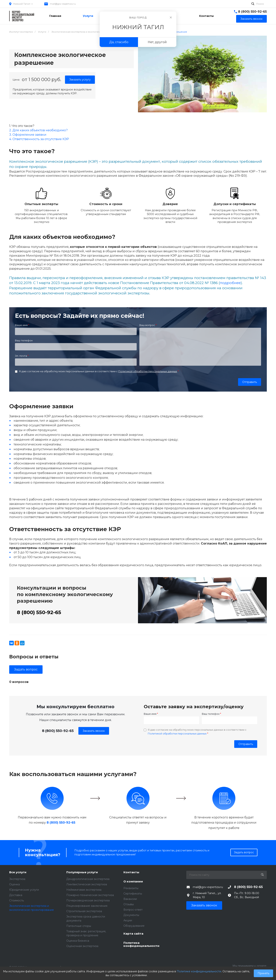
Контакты (131, 872)
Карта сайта (133, 934)
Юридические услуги (24, 890)
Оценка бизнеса (78, 941)
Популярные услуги (82, 872)
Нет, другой (157, 42)
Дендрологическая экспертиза (88, 879)
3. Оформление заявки (28, 135)
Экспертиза (17, 879)
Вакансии (130, 899)
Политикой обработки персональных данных (148, 371)
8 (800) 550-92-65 (252, 12)
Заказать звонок (94, 731)
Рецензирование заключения (87, 906)
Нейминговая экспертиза (84, 890)
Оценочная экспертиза (82, 946)
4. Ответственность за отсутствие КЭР (39, 139)
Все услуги (18, 872)
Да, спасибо (119, 42)
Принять (263, 973)
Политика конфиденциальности (141, 944)
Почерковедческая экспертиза (88, 900)
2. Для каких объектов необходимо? (38, 130)
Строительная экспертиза (84, 911)
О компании (133, 882)
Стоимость (16, 900)
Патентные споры (79, 926)
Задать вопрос (26, 669)
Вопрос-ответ (133, 910)
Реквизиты (131, 888)
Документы (131, 915)
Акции (128, 920)
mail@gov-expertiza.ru (63, 4)
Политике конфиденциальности (199, 971)
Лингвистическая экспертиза (87, 884)
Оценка (14, 884)
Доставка (16, 895)
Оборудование (134, 926)
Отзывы (129, 904)
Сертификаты (133, 894)
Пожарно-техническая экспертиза (90, 895)
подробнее (230, 283)
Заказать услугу (80, 80)
